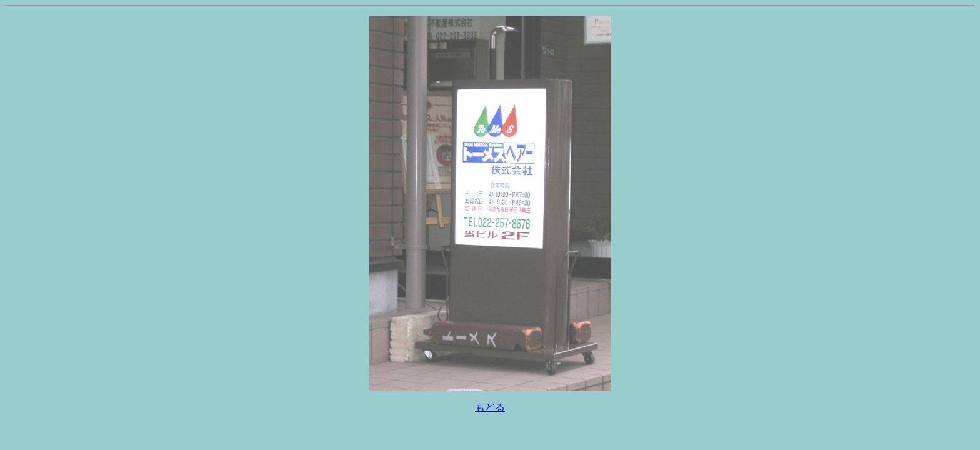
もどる (490, 407)
